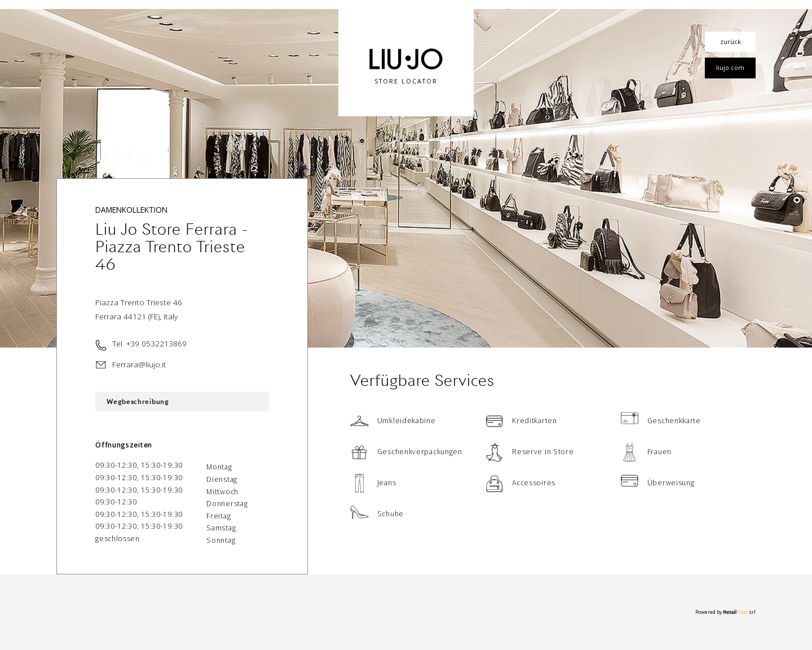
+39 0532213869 (156, 343)
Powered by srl (725, 612)
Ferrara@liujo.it (139, 364)
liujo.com (730, 67)
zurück (731, 41)
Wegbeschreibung (138, 401)
